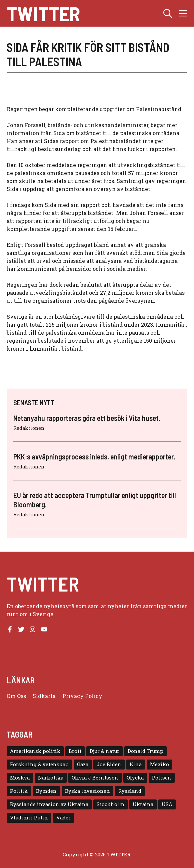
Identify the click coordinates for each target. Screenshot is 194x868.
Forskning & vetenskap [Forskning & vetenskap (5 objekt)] (39, 764)
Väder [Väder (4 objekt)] (63, 818)
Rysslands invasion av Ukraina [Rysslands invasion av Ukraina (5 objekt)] (49, 804)
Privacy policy (82, 696)
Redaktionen (29, 428)
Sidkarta (44, 696)
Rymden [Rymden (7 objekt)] (46, 791)
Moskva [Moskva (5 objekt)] (20, 778)
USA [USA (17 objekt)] (167, 804)
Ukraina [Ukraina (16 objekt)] (143, 804)
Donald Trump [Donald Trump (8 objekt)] (145, 751)
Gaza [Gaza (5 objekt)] (83, 764)
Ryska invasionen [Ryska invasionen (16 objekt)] (87, 791)
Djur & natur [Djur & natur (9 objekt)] (104, 751)
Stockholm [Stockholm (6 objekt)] (110, 804)
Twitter (43, 13)
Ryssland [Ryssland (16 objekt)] (130, 791)
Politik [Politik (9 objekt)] (19, 791)
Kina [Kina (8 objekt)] (136, 764)
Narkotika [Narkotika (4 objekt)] (51, 778)
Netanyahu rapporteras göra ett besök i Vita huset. (87, 418)
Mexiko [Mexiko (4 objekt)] (159, 764)
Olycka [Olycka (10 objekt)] (135, 778)
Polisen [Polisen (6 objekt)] (162, 778)
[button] (168, 13)
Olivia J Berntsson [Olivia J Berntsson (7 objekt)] (95, 778)
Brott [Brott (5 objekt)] (75, 751)
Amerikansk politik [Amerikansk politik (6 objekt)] (35, 751)
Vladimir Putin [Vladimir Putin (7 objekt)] (29, 818)
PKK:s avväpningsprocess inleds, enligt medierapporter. (94, 456)
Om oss (16, 696)
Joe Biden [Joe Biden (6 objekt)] (109, 764)
